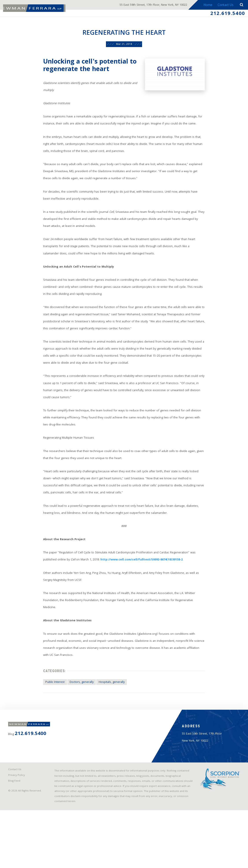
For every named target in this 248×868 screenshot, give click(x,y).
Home (207, 5)
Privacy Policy (18, 830)
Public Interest (47, 720)
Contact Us (225, 5)
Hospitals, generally (109, 720)
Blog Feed (16, 836)
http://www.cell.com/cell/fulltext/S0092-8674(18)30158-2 (126, 595)
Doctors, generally (76, 720)
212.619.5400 (226, 14)
